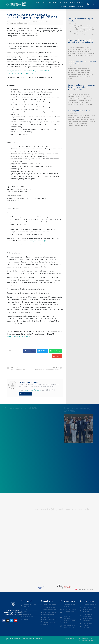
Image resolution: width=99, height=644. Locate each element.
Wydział (38, 2)
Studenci (72, 2)
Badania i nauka (53, 2)
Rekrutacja (64, 2)
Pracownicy (72, 6)
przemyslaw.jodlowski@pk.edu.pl (40, 241)
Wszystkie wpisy (25, 394)
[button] (30, 351)
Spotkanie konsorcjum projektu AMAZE (81, 20)
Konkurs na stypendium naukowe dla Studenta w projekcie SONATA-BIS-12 (81, 87)
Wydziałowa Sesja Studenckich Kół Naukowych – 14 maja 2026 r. (81, 41)
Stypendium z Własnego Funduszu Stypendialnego (82, 63)
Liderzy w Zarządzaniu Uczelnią (79, 428)
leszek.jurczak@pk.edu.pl (33, 390)
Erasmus (80, 2)
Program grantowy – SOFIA (79, 111)
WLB (44, 2)
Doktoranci (62, 6)
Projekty (25, 24)
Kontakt (80, 6)
